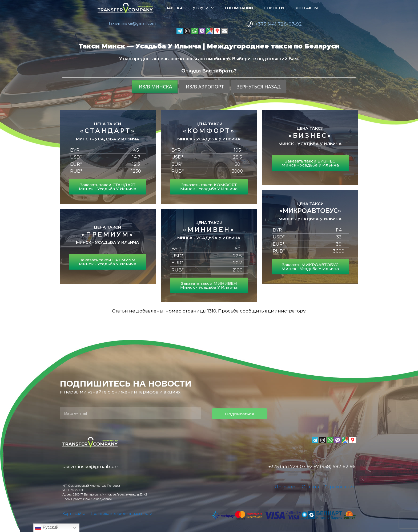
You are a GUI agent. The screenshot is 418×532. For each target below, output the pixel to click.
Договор (285, 487)
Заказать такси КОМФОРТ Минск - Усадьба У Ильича (209, 187)
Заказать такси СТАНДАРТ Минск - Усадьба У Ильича (108, 187)
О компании (239, 8)
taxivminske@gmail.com (132, 23)
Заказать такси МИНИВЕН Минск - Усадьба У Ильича (209, 285)
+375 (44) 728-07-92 (279, 24)
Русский (47, 528)
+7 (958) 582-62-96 (335, 466)
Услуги (206, 8)
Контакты (306, 8)
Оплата (310, 487)
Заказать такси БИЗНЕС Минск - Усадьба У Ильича (310, 163)
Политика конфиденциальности (121, 514)
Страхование (340, 487)
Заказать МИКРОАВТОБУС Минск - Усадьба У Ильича (310, 267)
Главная (173, 8)
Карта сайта (74, 514)
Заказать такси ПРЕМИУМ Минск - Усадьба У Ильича (108, 262)
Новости (274, 8)
